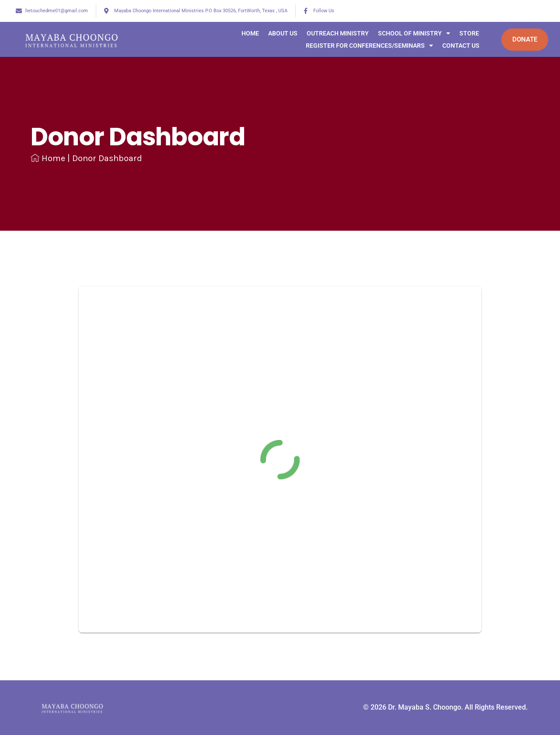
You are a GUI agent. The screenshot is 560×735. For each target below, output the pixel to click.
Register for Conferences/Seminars (364, 46)
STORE (464, 33)
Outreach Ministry (332, 33)
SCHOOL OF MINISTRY (409, 33)
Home (245, 33)
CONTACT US (456, 46)
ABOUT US (278, 33)
